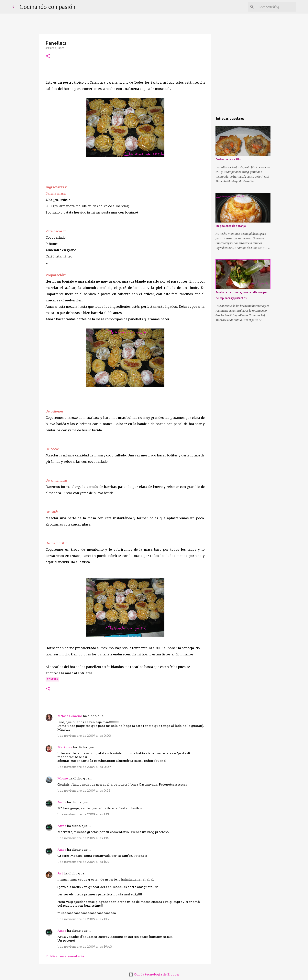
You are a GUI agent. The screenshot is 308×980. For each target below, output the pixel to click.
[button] (48, 56)
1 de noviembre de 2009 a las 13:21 (84, 919)
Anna (62, 802)
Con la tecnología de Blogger (154, 974)
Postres (52, 679)
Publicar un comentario (65, 956)
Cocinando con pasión (47, 7)
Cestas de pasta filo (228, 159)
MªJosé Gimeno (70, 716)
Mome (63, 778)
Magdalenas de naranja (231, 226)
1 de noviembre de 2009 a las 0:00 (84, 736)
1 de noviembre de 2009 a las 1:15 (83, 838)
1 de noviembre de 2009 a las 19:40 (85, 947)
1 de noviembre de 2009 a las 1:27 (83, 862)
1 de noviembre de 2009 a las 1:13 (83, 814)
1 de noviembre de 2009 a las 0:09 (84, 767)
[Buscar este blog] (276, 7)
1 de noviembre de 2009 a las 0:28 (84, 791)
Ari (60, 873)
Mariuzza (65, 747)
